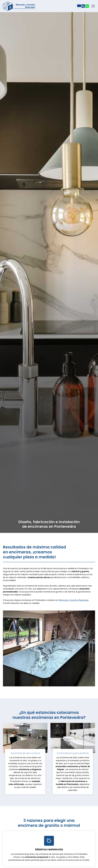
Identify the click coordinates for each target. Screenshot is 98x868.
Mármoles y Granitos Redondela (73, 600)
